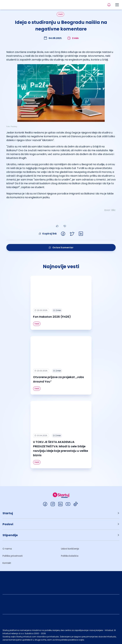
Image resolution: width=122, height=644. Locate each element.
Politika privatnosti (13, 556)
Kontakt (7, 563)
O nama (7, 549)
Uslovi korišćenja (70, 549)
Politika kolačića (70, 556)
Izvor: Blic (110, 210)
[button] (61, 513)
